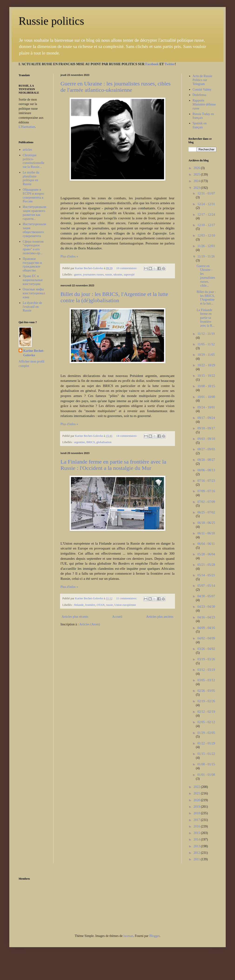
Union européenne (125, 605)
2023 (197, 188)
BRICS (91, 442)
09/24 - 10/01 (206, 407)
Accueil (117, 617)
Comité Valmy (202, 90)
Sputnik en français (200, 125)
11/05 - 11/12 (206, 344)
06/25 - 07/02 (206, 512)
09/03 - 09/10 (206, 439)
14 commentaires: (127, 436)
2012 (197, 853)
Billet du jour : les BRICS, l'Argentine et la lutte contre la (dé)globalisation (114, 297)
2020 (197, 800)
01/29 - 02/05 (206, 733)
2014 (197, 839)
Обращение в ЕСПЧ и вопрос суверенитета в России (34, 195)
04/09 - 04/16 (206, 628)
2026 (197, 168)
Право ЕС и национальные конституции (33, 280)
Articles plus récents (75, 617)
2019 (197, 807)
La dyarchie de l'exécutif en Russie (32, 307)
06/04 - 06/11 (206, 544)
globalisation (104, 442)
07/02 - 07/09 (206, 502)
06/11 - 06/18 (206, 533)
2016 (197, 826)
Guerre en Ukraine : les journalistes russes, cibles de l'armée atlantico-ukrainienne (116, 87)
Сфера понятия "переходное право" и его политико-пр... (33, 247)
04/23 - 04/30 (206, 607)
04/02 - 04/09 (206, 638)
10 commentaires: (127, 268)
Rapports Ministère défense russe (204, 104)
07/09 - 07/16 (206, 491)
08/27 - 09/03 (206, 449)
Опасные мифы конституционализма (34, 293)
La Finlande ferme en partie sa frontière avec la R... (206, 318)
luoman (128, 936)
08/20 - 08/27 (206, 460)
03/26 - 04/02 (206, 649)
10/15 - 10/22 (206, 376)
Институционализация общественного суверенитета (35, 230)
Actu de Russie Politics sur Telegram (203, 80)
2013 (197, 846)
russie (109, 275)
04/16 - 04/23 (206, 617)
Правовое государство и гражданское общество (32, 265)
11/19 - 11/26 (206, 256)
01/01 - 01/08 (206, 775)
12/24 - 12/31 (206, 204)
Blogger (154, 936)
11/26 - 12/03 (206, 246)
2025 (197, 175)
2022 (197, 787)
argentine (79, 442)
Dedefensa (200, 95)
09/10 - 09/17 (206, 428)
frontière (90, 605)
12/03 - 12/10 (206, 236)
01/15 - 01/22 (206, 754)
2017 (197, 820)
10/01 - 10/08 (206, 397)
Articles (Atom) (90, 624)
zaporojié (129, 275)
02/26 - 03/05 (206, 691)
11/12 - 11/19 (206, 334)
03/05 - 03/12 (206, 680)
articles (27, 150)
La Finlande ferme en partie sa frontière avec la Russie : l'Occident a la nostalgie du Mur (113, 465)
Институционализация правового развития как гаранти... (35, 213)
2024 (197, 181)
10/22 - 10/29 (206, 365)
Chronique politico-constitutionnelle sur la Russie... (34, 161)
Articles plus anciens (160, 617)
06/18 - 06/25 (206, 523)
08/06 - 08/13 (206, 470)
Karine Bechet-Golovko (34, 353)
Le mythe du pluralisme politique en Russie (31, 178)
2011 (197, 859)
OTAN (101, 605)
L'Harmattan (27, 127)
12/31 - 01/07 (206, 193)
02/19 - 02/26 (206, 701)
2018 (197, 813)
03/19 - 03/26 (206, 659)
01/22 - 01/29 (206, 743)
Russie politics (51, 21)
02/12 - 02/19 (206, 712)
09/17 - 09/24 (206, 418)
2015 (197, 833)
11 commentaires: (127, 598)
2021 (197, 793)
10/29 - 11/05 (206, 355)
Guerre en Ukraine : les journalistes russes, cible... (206, 276)
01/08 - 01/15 (206, 764)
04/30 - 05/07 (206, 596)
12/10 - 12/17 (206, 225)
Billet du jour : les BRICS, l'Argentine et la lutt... (206, 298)
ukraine (118, 275)
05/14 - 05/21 (206, 575)
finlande (79, 605)
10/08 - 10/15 (206, 386)
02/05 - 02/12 (206, 722)
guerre (78, 275)
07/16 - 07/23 (206, 481)
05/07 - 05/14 (206, 586)
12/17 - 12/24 (206, 215)
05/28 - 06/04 (206, 554)
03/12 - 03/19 (206, 670)
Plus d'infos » (69, 256)
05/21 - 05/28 (206, 565)
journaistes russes (93, 275)
